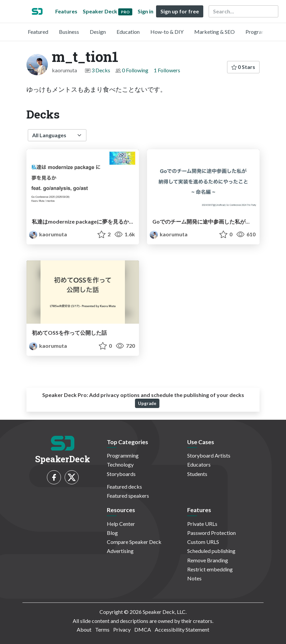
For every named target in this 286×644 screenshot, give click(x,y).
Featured (38, 32)
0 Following (135, 70)
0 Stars (243, 67)
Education (128, 32)
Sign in (146, 11)
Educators (199, 464)
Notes (194, 578)
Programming (261, 32)
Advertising (120, 551)
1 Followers (167, 70)
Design (98, 32)
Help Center (121, 524)
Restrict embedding (210, 569)
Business (69, 32)
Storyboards (121, 474)
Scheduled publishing (211, 551)
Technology (120, 464)
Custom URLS (203, 542)
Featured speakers (128, 496)
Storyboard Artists (209, 455)
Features (66, 11)
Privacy (122, 629)
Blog (112, 533)
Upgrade (147, 403)
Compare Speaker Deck (134, 542)
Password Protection (211, 533)
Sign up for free (180, 11)
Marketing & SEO (214, 32)
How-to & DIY (167, 32)
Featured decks (124, 487)
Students (197, 474)
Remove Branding (208, 560)
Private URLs (202, 524)
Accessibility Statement (182, 629)
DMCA (143, 629)
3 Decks (101, 70)
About (84, 629)
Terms (102, 629)
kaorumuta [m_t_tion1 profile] (48, 234)
